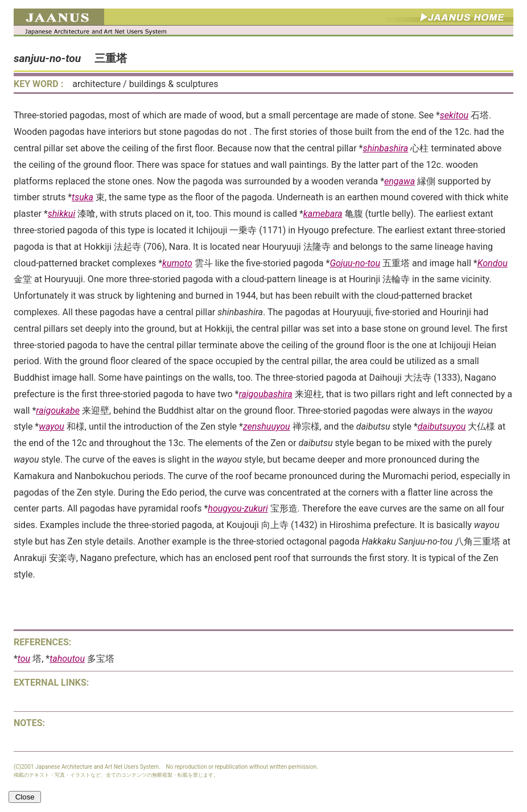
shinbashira (385, 148)
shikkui (61, 214)
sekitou (454, 115)
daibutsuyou (442, 426)
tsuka (83, 197)
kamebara (323, 214)
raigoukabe (58, 411)
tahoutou (67, 659)
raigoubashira (265, 394)
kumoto (177, 263)
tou (24, 659)
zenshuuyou (267, 426)
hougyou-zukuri (238, 508)
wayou (52, 426)
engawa (400, 181)
